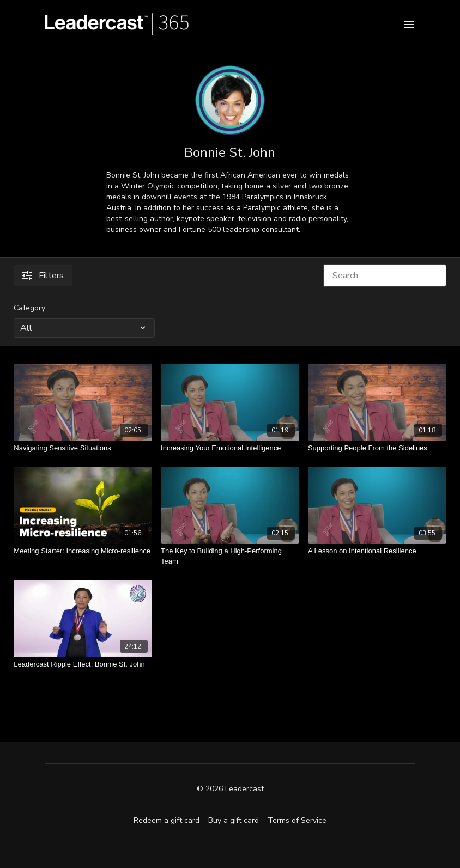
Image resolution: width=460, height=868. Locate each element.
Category (29, 308)
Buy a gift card (234, 820)
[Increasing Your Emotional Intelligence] (230, 448)
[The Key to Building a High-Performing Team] (230, 556)
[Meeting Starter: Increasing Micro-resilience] (83, 551)
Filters (43, 276)
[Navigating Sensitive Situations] (83, 448)
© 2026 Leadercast (230, 789)
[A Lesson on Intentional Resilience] (377, 551)
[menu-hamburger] (409, 24)
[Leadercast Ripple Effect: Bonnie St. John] (83, 664)
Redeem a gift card (167, 820)
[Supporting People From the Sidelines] (377, 448)
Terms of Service (297, 820)
